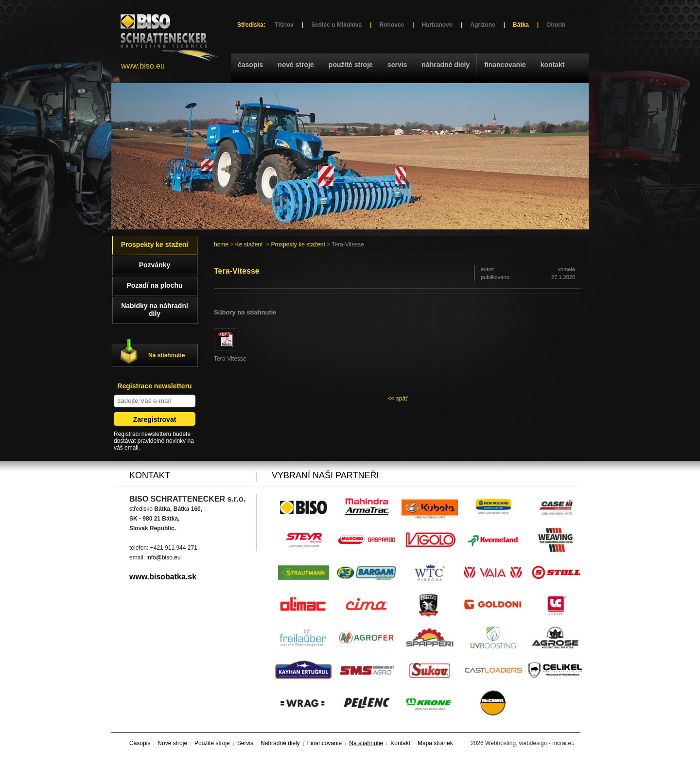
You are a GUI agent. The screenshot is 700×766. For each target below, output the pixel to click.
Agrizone (482, 25)
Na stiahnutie (166, 355)
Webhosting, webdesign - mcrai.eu (530, 743)
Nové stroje (296, 65)
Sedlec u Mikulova (336, 25)
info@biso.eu (163, 557)
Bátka (521, 25)
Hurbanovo (437, 25)
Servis (397, 65)
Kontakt (553, 65)
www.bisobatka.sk (163, 577)
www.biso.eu (143, 66)
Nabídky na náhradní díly (155, 310)
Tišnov (284, 25)
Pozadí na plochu (154, 285)
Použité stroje (351, 65)
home (221, 244)
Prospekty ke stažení (298, 244)
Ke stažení (249, 244)
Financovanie (505, 65)
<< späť (397, 399)
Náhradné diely (446, 65)
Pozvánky (155, 265)
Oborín (556, 25)
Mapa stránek (435, 743)
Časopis (250, 65)
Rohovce (392, 25)
